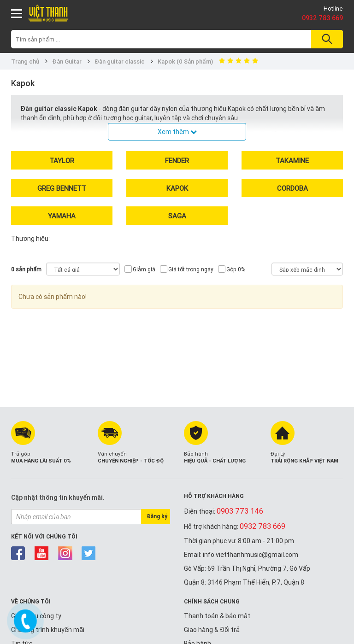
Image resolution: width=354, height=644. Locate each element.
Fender (177, 161)
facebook (18, 553)
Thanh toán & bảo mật (217, 616)
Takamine (292, 161)
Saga (177, 216)
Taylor (62, 161)
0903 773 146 (240, 511)
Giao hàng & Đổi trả (212, 630)
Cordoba (292, 188)
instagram (65, 553)
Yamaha (62, 216)
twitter (89, 553)
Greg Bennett (62, 188)
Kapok (177, 188)
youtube (42, 553)
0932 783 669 (322, 18)
